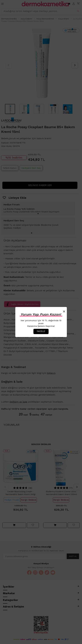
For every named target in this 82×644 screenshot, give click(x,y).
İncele (41, 331)
